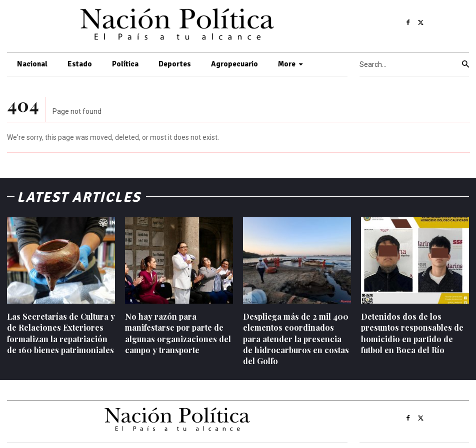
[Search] (465, 64)
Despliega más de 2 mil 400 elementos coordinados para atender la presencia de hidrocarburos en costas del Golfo (296, 339)
